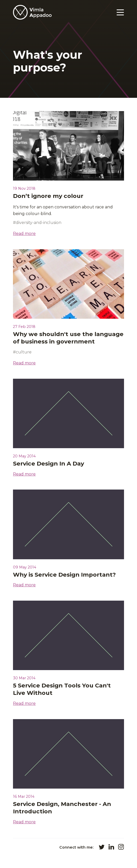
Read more (24, 234)
